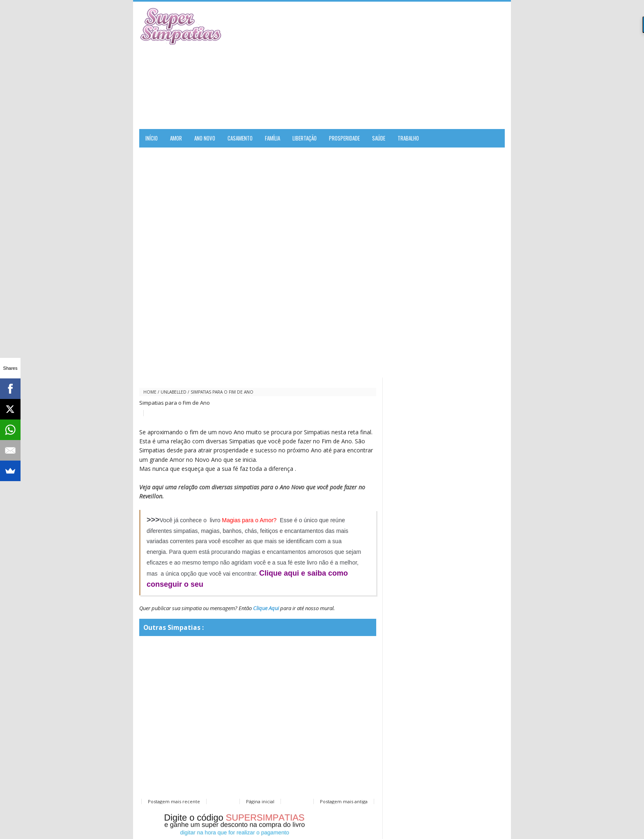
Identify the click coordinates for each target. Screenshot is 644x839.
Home (150, 392)
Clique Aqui (266, 608)
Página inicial (260, 801)
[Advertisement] (409, 65)
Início (152, 138)
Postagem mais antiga (344, 801)
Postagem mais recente (174, 801)
